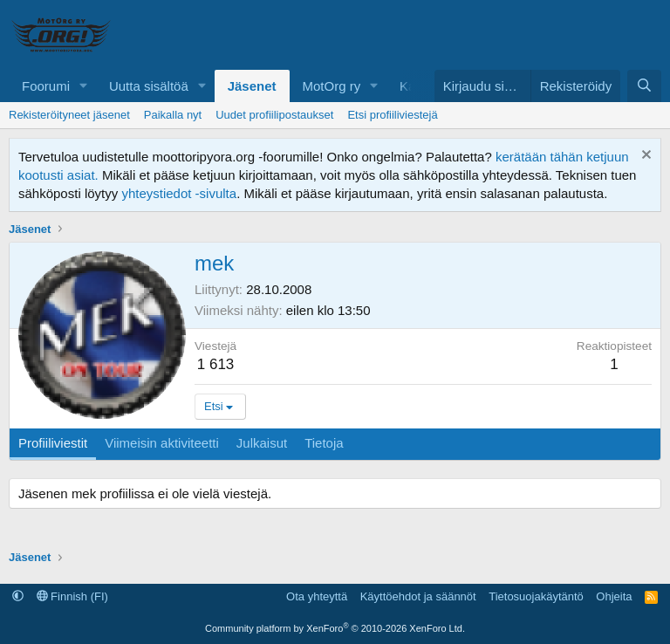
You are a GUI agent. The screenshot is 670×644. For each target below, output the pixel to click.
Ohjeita (614, 596)
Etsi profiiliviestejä (392, 115)
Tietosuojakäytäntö (536, 596)
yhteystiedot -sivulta (179, 193)
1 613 (216, 364)
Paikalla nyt (173, 115)
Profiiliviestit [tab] (53, 443)
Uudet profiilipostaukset (274, 115)
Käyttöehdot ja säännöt (418, 596)
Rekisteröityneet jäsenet (69, 115)
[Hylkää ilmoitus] (644, 157)
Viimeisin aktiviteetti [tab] (162, 443)
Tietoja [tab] (324, 443)
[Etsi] (644, 86)
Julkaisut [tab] (262, 443)
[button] (84, 86)
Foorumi (46, 86)
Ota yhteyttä (317, 596)
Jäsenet (252, 86)
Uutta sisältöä (149, 86)
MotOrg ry (332, 86)
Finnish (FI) (72, 596)
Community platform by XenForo (335, 628)
